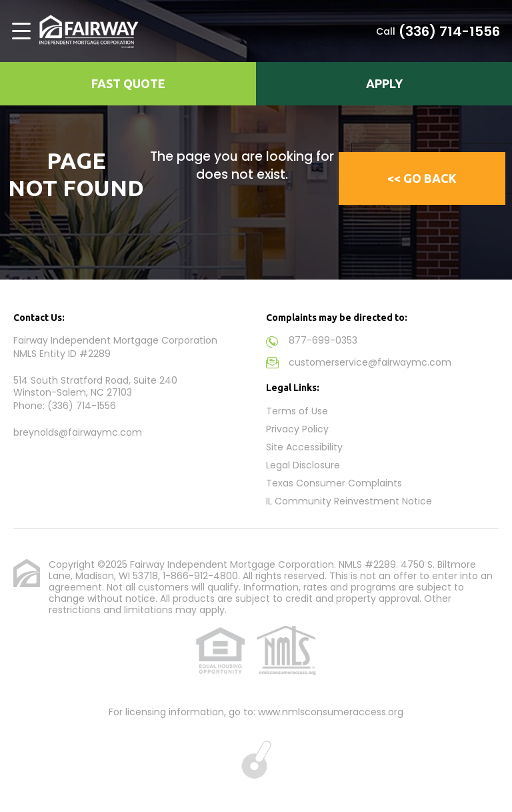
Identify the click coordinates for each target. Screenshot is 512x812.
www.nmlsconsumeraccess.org (331, 712)
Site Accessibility (304, 447)
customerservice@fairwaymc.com (370, 362)
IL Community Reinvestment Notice (349, 501)
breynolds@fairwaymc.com (78, 432)
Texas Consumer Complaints (334, 483)
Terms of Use (297, 411)
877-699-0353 (323, 340)
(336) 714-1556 (449, 31)
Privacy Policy (297, 429)
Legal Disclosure (303, 465)
